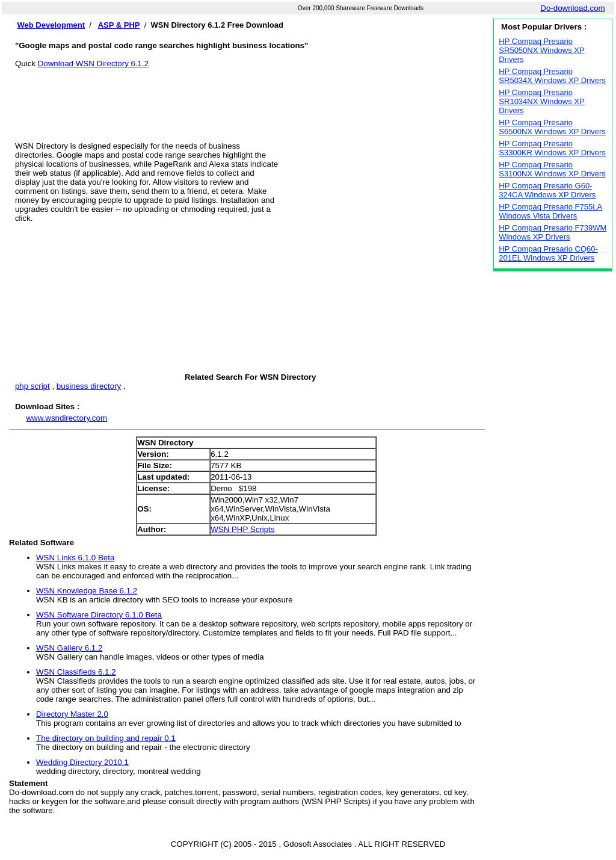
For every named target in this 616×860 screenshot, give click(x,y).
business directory (89, 386)
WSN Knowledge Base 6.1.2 (87, 591)
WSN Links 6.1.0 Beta (75, 558)
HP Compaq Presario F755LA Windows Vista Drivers (550, 211)
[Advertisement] (250, 95)
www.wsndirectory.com (66, 418)
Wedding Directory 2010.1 (82, 762)
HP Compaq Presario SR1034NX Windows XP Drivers (541, 101)
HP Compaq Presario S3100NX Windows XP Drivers (552, 169)
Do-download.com (572, 8)
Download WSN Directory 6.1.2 (93, 63)
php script (32, 386)
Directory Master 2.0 (72, 714)
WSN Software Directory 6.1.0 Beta (99, 615)
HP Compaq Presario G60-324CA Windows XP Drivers (547, 190)
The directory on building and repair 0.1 (106, 738)
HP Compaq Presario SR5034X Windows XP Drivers (552, 76)
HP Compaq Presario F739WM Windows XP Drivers (553, 232)
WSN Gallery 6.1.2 (69, 648)
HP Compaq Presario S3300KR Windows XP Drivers (552, 148)
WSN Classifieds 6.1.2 (76, 672)
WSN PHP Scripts (242, 529)
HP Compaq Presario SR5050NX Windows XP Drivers (541, 50)
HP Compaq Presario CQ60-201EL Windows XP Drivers (548, 253)
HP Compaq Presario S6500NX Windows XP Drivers (552, 127)
